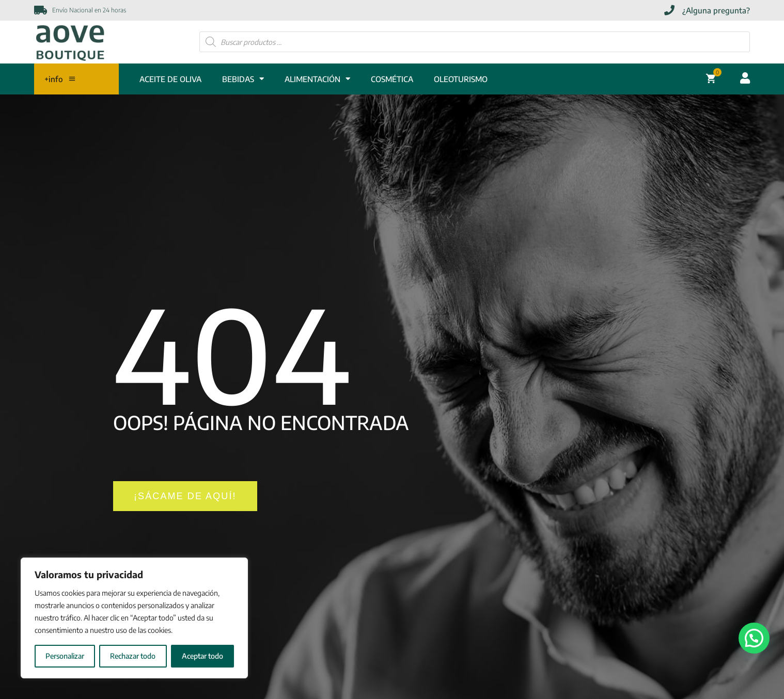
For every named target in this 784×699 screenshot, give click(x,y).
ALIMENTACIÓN (317, 79)
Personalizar (65, 656)
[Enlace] (70, 42)
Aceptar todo (202, 656)
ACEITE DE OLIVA (170, 79)
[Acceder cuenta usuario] (745, 78)
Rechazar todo (133, 656)
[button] (754, 638)
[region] (134, 618)
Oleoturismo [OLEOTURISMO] (461, 79)
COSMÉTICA (392, 79)
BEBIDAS (243, 79)
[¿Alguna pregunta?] (707, 11)
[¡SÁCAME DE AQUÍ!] (185, 496)
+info (60, 79)
